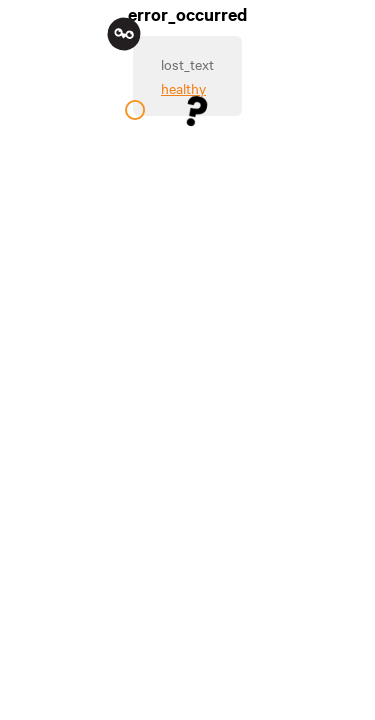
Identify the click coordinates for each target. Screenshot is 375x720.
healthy (183, 88)
